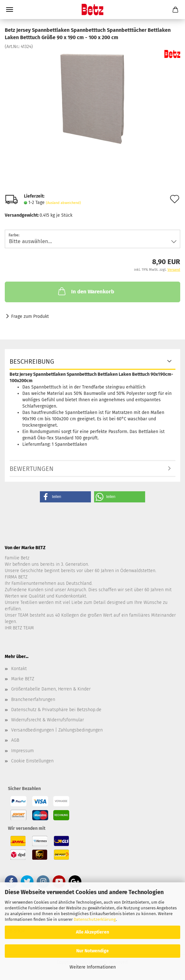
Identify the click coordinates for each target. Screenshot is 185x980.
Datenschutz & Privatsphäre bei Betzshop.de (56, 710)
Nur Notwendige (93, 951)
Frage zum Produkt (30, 316)
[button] (65, 497)
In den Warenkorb (85, 291)
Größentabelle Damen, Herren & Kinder (51, 689)
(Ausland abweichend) (63, 203)
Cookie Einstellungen (32, 761)
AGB (15, 740)
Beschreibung (32, 361)
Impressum (22, 751)
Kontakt (19, 669)
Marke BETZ (23, 679)
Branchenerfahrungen (33, 700)
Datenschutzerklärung (95, 919)
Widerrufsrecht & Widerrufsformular (48, 720)
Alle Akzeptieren (93, 932)
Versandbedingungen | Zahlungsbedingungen (57, 730)
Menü (10, 10)
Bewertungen (32, 469)
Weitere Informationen (93, 967)
